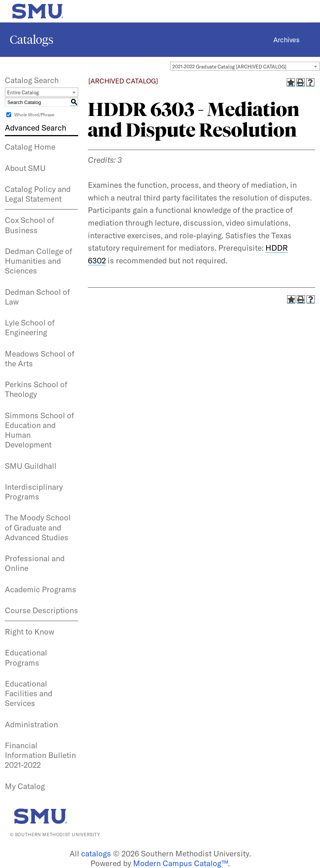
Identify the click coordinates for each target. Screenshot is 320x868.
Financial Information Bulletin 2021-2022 (40, 755)
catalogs (96, 853)
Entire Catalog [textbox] (23, 92)
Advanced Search (36, 128)
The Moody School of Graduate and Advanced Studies (38, 527)
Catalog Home (30, 147)
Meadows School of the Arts (40, 358)
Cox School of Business (30, 225)
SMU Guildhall (31, 466)
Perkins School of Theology (36, 389)
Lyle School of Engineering (30, 327)
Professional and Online (35, 563)
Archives (286, 40)
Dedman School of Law (37, 297)
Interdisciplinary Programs (34, 492)
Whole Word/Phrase (34, 115)
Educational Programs (26, 657)
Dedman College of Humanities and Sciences (39, 261)
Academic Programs (41, 589)
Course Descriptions (41, 610)
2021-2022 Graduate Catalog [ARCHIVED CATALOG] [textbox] (229, 67)
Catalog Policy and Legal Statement (38, 194)
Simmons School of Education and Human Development (39, 430)
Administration (31, 724)
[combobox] (245, 66)
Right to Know (30, 632)
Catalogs (32, 40)
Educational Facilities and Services (29, 693)
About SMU (25, 168)
